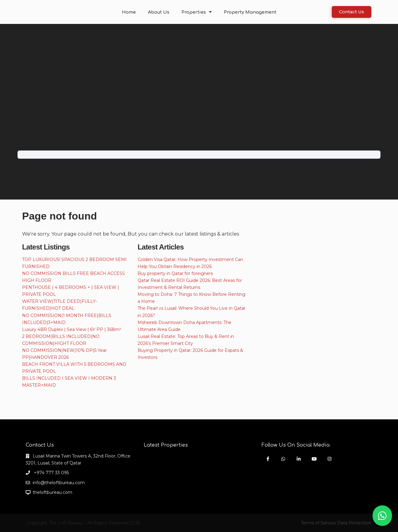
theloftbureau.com (52, 492)
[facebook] (268, 459)
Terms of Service (318, 523)
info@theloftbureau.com (59, 483)
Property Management (248, 12)
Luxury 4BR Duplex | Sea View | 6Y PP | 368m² (72, 329)
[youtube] (314, 459)
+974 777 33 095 (51, 473)
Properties (197, 12)
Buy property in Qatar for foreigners (175, 273)
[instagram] (329, 459)
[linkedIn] (299, 459)
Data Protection (354, 523)
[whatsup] (283, 459)
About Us (161, 12)
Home (132, 12)
